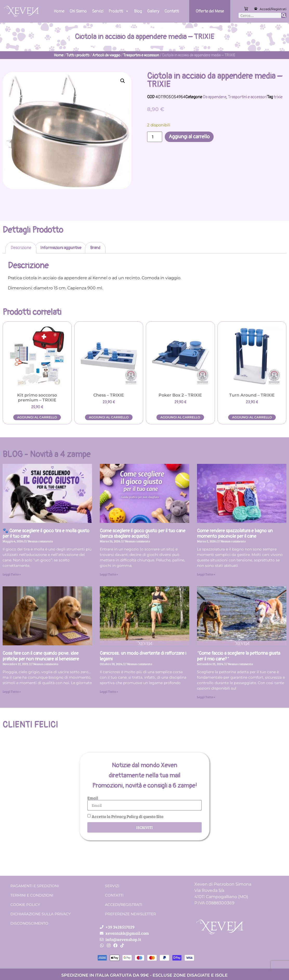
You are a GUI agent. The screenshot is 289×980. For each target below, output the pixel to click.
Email (93, 798)
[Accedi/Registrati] (256, 9)
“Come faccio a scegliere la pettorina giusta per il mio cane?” (239, 656)
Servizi (98, 11)
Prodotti (119, 11)
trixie (278, 97)
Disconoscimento (29, 923)
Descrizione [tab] (21, 248)
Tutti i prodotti (78, 55)
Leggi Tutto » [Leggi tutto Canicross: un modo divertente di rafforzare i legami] (109, 691)
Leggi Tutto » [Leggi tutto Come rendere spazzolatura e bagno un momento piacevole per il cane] (206, 574)
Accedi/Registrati (273, 9)
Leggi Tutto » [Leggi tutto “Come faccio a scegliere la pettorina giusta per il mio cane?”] (206, 697)
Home (59, 11)
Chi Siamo (78, 11)
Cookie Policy (25, 905)
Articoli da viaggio (106, 55)
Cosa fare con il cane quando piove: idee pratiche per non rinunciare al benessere (41, 656)
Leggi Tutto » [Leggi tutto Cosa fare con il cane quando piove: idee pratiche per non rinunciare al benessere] (12, 691)
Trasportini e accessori (141, 55)
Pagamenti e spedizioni (35, 886)
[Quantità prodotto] (155, 137)
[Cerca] (284, 15)
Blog (138, 11)
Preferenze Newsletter (130, 914)
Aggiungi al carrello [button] (37, 417)
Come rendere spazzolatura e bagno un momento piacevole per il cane (235, 534)
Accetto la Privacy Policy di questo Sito (127, 816)
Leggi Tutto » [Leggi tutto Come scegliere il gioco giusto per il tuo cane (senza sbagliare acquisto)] (109, 574)
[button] (123, 81)
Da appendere (215, 97)
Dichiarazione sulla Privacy (41, 914)
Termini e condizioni (32, 895)
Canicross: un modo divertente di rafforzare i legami (143, 656)
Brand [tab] (95, 248)
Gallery (153, 11)
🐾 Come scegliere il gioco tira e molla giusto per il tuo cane (46, 534)
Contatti (172, 11)
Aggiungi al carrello (189, 137)
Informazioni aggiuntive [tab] (61, 248)
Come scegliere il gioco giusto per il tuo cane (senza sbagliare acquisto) (143, 534)
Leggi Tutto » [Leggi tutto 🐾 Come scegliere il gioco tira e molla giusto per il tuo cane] (12, 574)
